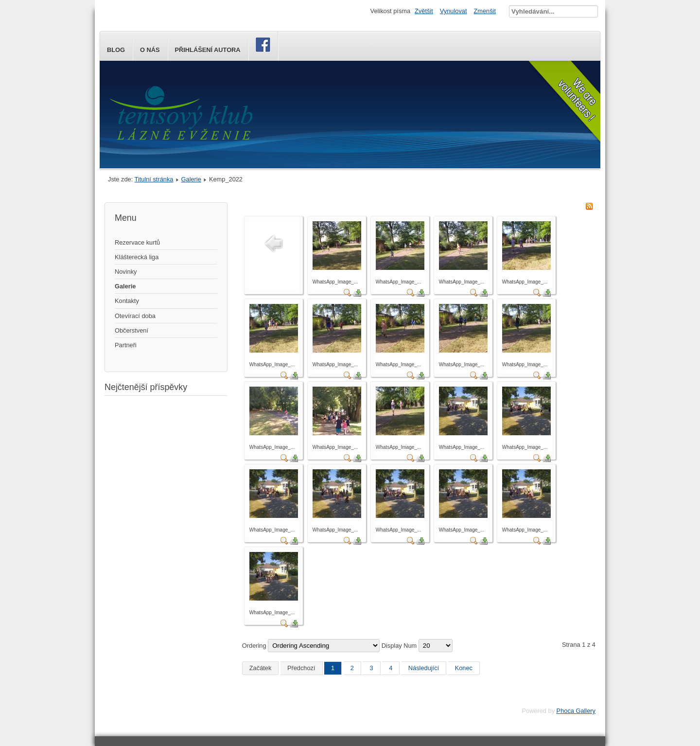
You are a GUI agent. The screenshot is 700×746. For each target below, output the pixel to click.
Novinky (126, 272)
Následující (424, 668)
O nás (150, 50)
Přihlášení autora (208, 50)
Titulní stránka (154, 179)
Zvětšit (424, 11)
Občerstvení (131, 330)
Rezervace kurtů (137, 242)
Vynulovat (454, 11)
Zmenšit (485, 11)
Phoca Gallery (576, 711)
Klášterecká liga (137, 257)
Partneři (126, 345)
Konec (464, 668)
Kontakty (127, 301)
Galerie (191, 179)
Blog (116, 50)
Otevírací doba (135, 316)
